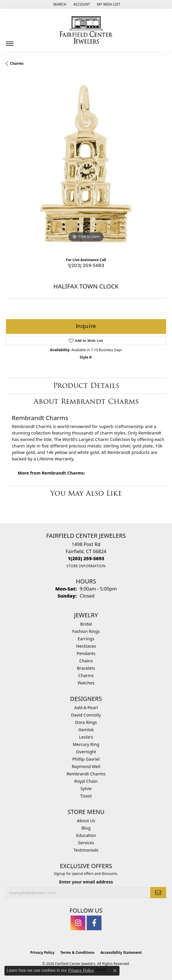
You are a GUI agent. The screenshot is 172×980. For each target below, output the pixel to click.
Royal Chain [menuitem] (86, 781)
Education (86, 835)
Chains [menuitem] (86, 661)
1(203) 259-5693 (86, 266)
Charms (17, 63)
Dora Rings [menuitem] (86, 722)
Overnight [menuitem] (86, 752)
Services (86, 843)
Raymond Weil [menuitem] (86, 766)
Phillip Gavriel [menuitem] (86, 759)
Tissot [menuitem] (86, 796)
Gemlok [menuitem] (86, 730)
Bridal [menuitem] (86, 624)
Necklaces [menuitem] (86, 646)
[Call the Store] (86, 558)
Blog (86, 828)
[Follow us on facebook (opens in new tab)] (94, 923)
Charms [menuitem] (86, 675)
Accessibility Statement (121, 952)
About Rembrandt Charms (86, 401)
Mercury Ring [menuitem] (86, 744)
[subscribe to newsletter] (158, 893)
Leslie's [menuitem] (86, 737)
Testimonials (86, 850)
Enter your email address (86, 882)
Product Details (86, 385)
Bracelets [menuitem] (86, 668)
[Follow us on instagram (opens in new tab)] (78, 923)
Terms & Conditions (77, 952)
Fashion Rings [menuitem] (86, 631)
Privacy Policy (42, 952)
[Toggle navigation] (10, 41)
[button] (59, 4)
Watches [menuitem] (86, 683)
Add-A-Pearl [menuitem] (86, 708)
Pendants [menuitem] (86, 653)
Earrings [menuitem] (86, 639)
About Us (86, 821)
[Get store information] (86, 566)
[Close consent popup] (115, 971)
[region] (86, 164)
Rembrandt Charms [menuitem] (86, 774)
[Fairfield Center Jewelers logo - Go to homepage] (86, 30)
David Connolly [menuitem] (86, 715)
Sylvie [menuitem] (86, 789)
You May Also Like (86, 493)
